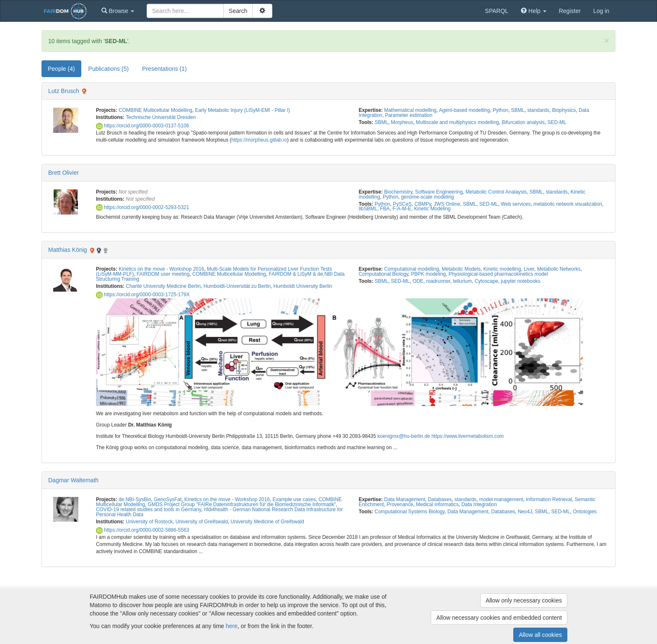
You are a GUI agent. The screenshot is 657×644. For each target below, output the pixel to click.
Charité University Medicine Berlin (163, 286)
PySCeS (402, 204)
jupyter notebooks (521, 281)
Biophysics (564, 110)
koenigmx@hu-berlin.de (404, 436)
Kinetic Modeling (432, 209)
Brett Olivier (63, 173)
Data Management (405, 499)
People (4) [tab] (61, 69)
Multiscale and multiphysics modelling (458, 122)
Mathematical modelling (410, 110)
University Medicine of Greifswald (267, 522)
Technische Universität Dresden (161, 117)
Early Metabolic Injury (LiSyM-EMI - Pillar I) (243, 110)
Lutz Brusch (64, 91)
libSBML (368, 209)
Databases (440, 499)
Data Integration (479, 504)
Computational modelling (412, 269)
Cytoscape (486, 281)
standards (538, 110)
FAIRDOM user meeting (163, 274)
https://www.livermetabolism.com (468, 436)
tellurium (462, 281)
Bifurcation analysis (523, 122)
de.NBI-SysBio (135, 499)
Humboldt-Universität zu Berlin (237, 286)
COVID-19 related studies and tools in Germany (149, 510)
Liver (529, 269)
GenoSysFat (168, 499)
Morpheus (402, 122)
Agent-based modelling (465, 110)
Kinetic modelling (502, 269)
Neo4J (525, 512)
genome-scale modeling (427, 197)
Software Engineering (439, 192)
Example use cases (294, 499)
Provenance (400, 504)
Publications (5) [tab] (109, 69)
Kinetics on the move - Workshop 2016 (161, 269)
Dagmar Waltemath (73, 480)
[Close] (607, 40)
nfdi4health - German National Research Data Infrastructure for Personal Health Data (219, 512)
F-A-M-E (402, 209)
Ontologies (585, 512)
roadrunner (438, 281)
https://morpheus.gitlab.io (259, 140)
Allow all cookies (540, 635)
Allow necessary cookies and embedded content (499, 618)
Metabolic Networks (559, 269)
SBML (518, 110)
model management (501, 499)
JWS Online (447, 204)
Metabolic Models (461, 269)
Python (501, 110)
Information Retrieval (549, 499)
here (232, 626)
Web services (516, 204)
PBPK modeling (428, 274)
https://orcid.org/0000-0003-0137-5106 (142, 126)
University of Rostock (149, 522)
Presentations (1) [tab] (164, 69)
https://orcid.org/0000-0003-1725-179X (143, 295)
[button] (118, 11)
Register (570, 11)
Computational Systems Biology (410, 512)
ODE (418, 281)
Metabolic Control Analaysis (496, 192)
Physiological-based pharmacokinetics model (498, 274)
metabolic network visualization (568, 204)
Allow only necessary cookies (524, 600)
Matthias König (68, 250)
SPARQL (497, 11)
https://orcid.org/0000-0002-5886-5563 (142, 530)
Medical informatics (437, 504)
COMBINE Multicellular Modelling (155, 110)
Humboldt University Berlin (303, 286)
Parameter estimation (409, 115)
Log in (601, 11)
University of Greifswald (202, 522)
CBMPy (423, 204)
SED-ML (557, 122)
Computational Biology (383, 274)
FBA (385, 209)
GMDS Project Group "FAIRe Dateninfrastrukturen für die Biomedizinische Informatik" (242, 504)
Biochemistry (398, 192)
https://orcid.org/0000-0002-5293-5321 (142, 207)
